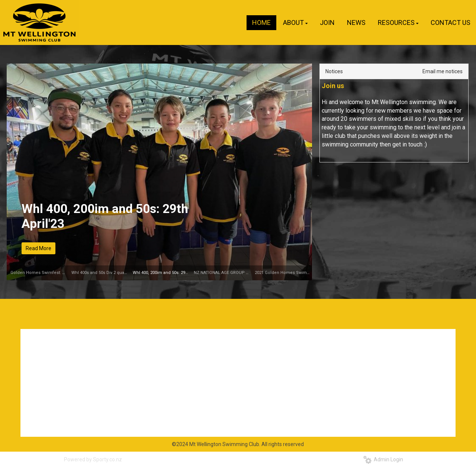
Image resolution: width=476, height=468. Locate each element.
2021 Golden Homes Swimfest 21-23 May (295, 273)
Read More (38, 248)
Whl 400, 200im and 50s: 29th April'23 (105, 216)
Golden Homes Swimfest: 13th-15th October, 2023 (59, 273)
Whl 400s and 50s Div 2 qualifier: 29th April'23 (115, 273)
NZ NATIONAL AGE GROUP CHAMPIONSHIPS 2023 (242, 273)
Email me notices (443, 71)
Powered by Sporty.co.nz (93, 459)
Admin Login (383, 459)
